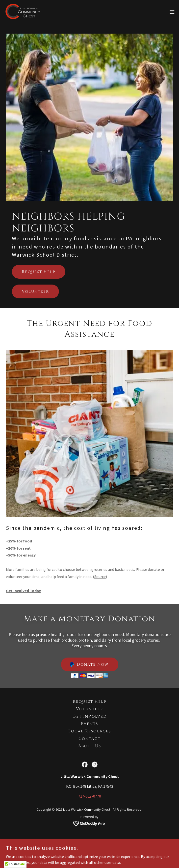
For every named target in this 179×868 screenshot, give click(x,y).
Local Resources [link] (90, 731)
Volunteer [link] (90, 709)
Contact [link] (89, 739)
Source (100, 577)
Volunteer (35, 291)
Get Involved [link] (90, 716)
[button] (172, 12)
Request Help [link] (90, 702)
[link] (23, 12)
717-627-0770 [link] (90, 796)
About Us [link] (90, 746)
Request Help (39, 272)
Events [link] (89, 724)
